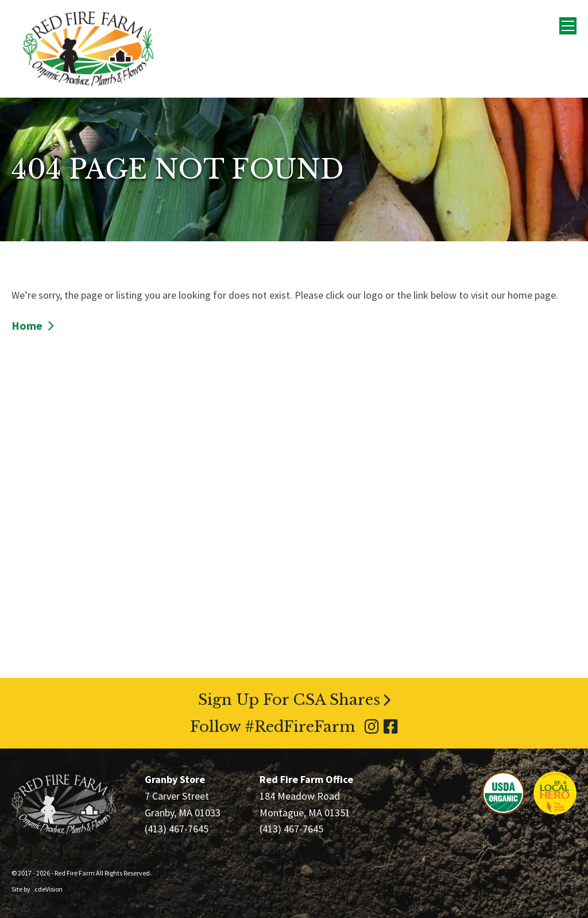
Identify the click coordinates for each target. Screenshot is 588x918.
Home (27, 325)
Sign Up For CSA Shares (289, 700)
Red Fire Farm (88, 49)
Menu (568, 26)
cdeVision (49, 889)
